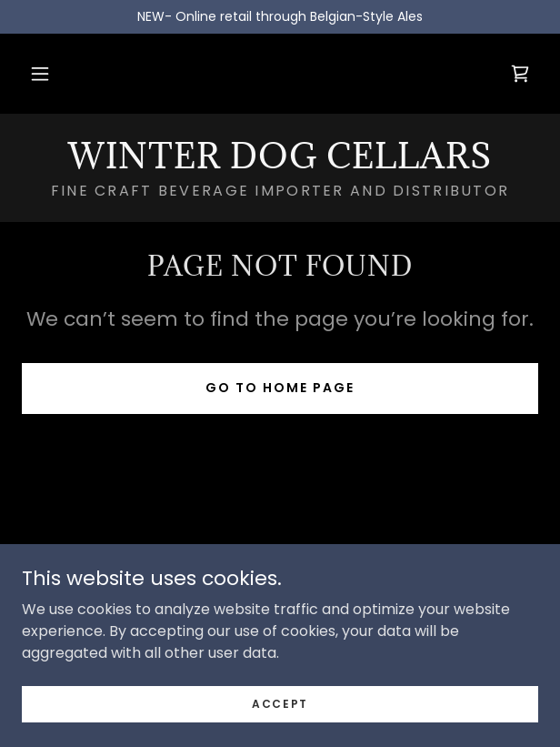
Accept (280, 703)
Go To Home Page (280, 388)
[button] (40, 74)
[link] (520, 74)
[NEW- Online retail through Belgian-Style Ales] (280, 17)
